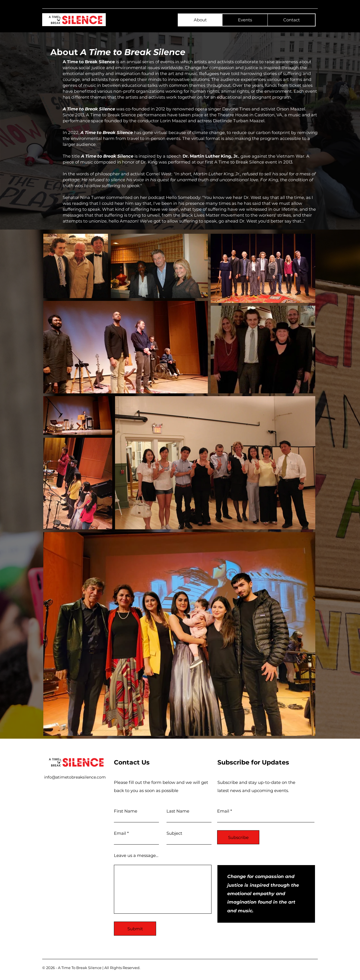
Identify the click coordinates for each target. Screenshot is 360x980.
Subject (174, 833)
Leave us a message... (136, 855)
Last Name (178, 811)
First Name (126, 811)
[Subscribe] (238, 837)
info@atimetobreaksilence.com (75, 777)
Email (120, 833)
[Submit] (135, 929)
